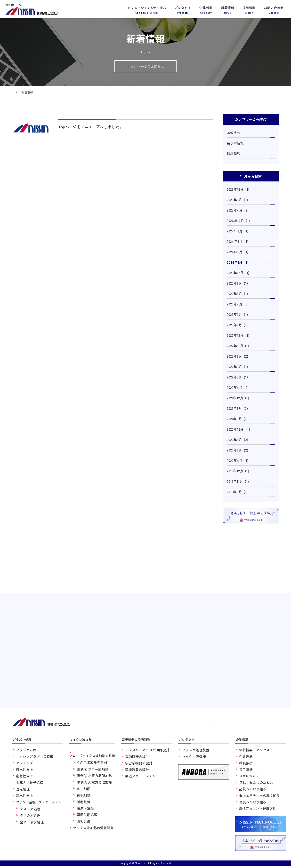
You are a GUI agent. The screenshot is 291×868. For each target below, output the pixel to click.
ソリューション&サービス (147, 10)
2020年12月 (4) (238, 429)
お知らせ (234, 132)
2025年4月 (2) (238, 210)
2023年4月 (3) (238, 304)
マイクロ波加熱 (83, 741)
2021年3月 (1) (237, 419)
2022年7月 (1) (237, 367)
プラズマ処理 (24, 741)
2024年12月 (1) (238, 221)
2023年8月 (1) (237, 283)
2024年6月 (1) (238, 241)
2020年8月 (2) (237, 450)
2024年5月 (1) (238, 252)
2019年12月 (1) (238, 471)
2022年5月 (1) (237, 377)
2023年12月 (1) (238, 273)
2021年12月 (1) (238, 398)
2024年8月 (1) (238, 231)
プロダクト (183, 10)
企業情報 (206, 10)
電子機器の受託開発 (139, 741)
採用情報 (249, 10)
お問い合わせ (274, 10)
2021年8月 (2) (237, 408)
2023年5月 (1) (237, 294)
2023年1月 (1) (237, 325)
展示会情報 (235, 143)
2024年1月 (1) (238, 262)
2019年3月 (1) (237, 492)
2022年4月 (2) (238, 387)
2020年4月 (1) (238, 460)
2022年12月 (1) (238, 335)
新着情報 (228, 10)
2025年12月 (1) (238, 189)
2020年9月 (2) (237, 440)
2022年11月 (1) (238, 346)
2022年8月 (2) (237, 356)
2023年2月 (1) (237, 314)
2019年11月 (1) (238, 481)
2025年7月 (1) (237, 200)
